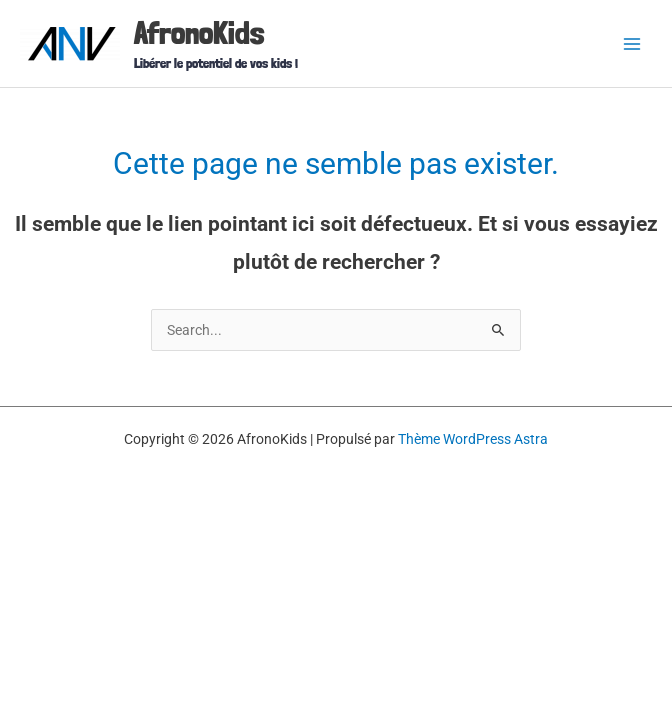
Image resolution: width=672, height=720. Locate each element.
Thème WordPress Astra (473, 439)
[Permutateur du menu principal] (632, 43)
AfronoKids (199, 33)
